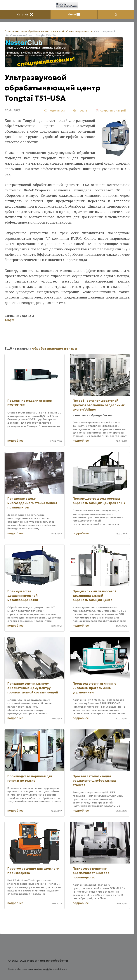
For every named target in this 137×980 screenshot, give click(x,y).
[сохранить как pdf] (111, 110)
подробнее (15, 441)
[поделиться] (54, 110)
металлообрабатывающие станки (37, 32)
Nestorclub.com (58, 969)
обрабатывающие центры (77, 32)
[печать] (80, 110)
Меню (74, 14)
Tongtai (10, 320)
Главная (9, 32)
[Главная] (67, 5)
